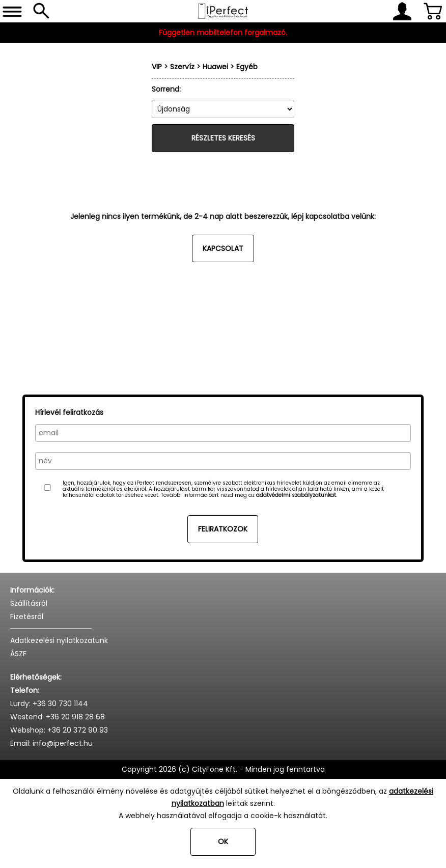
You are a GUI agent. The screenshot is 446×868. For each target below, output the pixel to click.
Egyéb (247, 67)
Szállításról (29, 603)
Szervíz (182, 67)
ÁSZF (18, 654)
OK (223, 842)
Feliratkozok (223, 529)
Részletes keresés (223, 138)
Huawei (215, 67)
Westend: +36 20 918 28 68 (58, 717)
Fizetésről (27, 617)
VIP (157, 67)
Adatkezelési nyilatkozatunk (59, 640)
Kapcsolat (223, 248)
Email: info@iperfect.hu (51, 743)
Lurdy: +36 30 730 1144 (49, 704)
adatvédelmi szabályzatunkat (296, 495)
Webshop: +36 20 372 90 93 (59, 730)
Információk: (32, 590)
